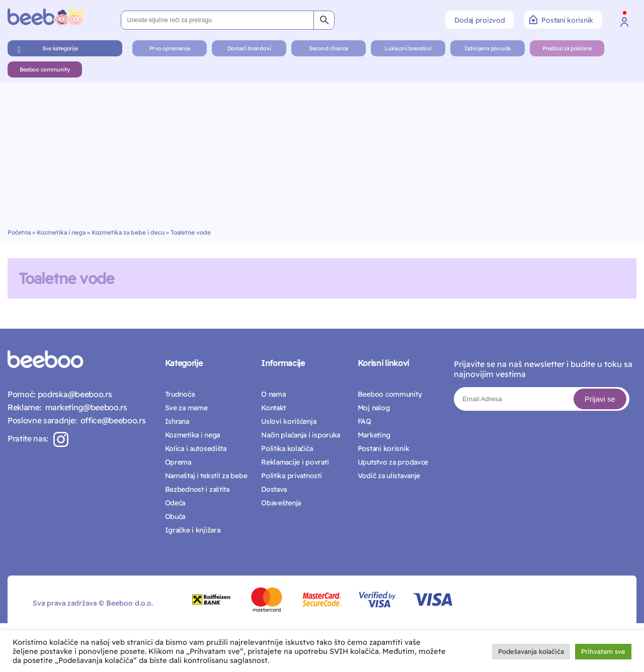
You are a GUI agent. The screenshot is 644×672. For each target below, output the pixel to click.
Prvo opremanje (170, 48)
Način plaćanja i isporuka (301, 435)
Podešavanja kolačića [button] (531, 651)
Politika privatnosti (291, 476)
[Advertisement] (322, 153)
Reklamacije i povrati (295, 462)
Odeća (175, 503)
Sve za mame (186, 408)
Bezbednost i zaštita (197, 489)
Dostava (274, 489)
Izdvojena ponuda (488, 48)
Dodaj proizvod (479, 20)
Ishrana (177, 421)
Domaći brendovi (249, 48)
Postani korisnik (561, 20)
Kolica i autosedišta (196, 449)
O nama (273, 394)
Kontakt (273, 408)
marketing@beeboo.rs (84, 407)
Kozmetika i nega (61, 232)
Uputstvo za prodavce (393, 462)
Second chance (329, 48)
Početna (19, 232)
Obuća (175, 516)
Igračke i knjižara (193, 530)
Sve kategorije (60, 48)
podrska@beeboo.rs (74, 394)
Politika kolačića (287, 449)
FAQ (365, 421)
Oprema (178, 462)
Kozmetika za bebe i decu (128, 232)
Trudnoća (180, 394)
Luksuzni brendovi (408, 48)
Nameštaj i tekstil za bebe (206, 476)
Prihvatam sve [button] (603, 651)
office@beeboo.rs (111, 420)
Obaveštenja (281, 503)
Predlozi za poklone (567, 48)
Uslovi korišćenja (289, 421)
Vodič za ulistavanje (389, 476)
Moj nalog (374, 408)
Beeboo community (45, 69)
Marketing (374, 435)
